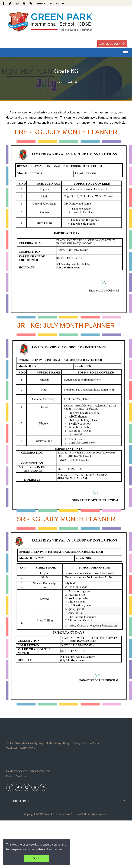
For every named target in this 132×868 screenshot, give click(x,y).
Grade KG (71, 82)
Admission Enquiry (112, 44)
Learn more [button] (54, 849)
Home (59, 82)
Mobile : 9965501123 (17, 776)
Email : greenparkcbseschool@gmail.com (28, 771)
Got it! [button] (37, 858)
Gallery (60, 3)
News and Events (45, 3)
